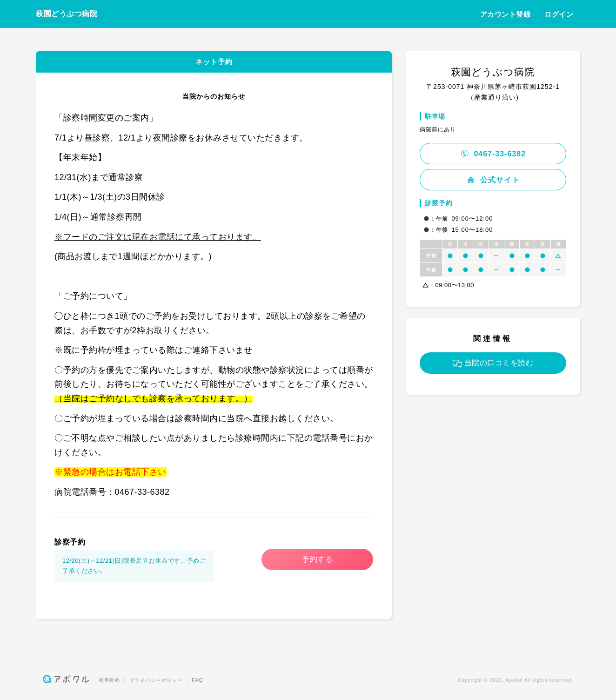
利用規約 (109, 680)
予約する (317, 559)
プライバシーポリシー (156, 680)
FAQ (198, 680)
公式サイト (493, 180)
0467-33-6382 (493, 154)
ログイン (559, 14)
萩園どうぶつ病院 (67, 14)
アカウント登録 (506, 14)
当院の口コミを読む (493, 363)
